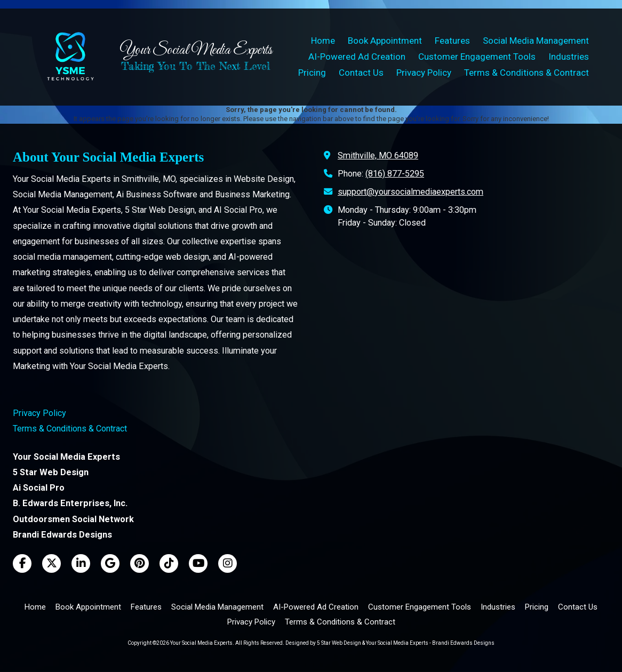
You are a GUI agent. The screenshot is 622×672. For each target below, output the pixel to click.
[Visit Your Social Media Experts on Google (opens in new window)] (110, 563)
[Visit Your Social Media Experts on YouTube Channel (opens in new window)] (198, 563)
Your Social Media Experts (196, 50)
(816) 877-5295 (395, 174)
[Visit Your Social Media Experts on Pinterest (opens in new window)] (139, 563)
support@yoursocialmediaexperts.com (410, 192)
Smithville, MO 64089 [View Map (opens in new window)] (378, 155)
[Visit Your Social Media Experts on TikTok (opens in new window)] (169, 563)
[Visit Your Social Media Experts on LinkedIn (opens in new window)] (81, 563)
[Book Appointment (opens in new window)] (385, 41)
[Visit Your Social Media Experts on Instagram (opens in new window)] (228, 563)
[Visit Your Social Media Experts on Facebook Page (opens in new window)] (22, 563)
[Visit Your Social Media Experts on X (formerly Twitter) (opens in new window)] (51, 563)
